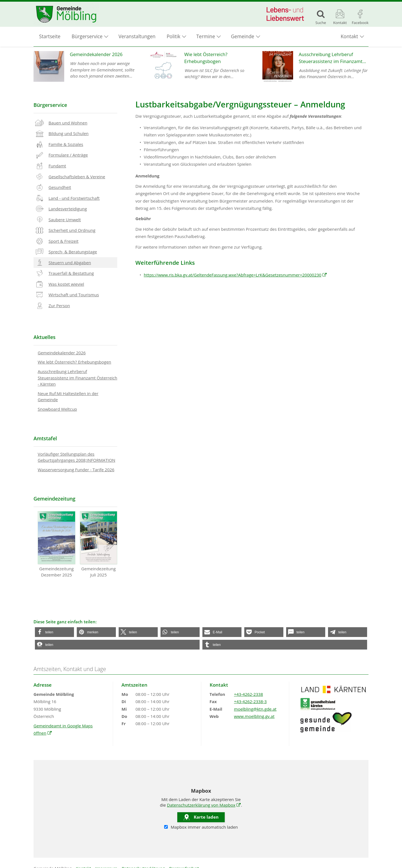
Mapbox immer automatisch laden (201, 827)
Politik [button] (174, 36)
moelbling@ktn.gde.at (255, 709)
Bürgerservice (50, 105)
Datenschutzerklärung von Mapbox (204, 805)
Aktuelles (45, 337)
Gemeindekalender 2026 (62, 353)
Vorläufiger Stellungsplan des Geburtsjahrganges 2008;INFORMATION (76, 457)
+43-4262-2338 (248, 694)
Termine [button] (206, 36)
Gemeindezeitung (54, 499)
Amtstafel (45, 438)
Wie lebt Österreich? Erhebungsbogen (74, 362)
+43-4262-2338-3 (250, 701)
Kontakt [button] (349, 36)
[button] (54, 632)
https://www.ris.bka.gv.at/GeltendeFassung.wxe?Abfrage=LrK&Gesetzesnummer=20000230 (235, 275)
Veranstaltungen (137, 36)
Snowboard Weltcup (57, 409)
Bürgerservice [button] (87, 36)
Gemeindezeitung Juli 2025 (99, 544)
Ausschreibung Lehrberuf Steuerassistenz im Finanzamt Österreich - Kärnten (77, 378)
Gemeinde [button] (242, 36)
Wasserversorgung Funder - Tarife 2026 (76, 470)
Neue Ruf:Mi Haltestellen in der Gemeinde (68, 397)
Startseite (50, 36)
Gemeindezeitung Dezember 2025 (57, 544)
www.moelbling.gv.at (254, 716)
